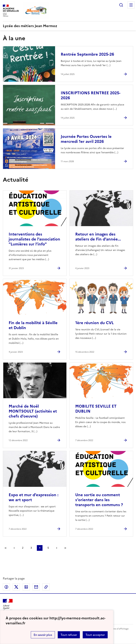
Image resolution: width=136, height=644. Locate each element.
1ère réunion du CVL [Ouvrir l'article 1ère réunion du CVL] (94, 323)
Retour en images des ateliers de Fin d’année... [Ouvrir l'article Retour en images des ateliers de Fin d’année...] (98, 237)
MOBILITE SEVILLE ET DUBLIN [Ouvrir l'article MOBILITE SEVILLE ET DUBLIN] (96, 409)
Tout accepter (95, 635)
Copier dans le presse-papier (46, 587)
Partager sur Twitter (16, 587)
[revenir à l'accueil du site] (68, 26)
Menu (131, 5)
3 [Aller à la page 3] (31, 548)
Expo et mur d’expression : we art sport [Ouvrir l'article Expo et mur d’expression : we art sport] (34, 497)
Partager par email (36, 587)
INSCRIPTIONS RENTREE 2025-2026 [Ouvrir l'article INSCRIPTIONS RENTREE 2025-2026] (91, 95)
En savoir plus (43, 635)
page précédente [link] (14, 548)
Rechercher (121, 5)
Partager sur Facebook (6, 587)
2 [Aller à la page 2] (23, 548)
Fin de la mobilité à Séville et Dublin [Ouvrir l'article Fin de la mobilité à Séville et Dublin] (33, 325)
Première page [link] (6, 548)
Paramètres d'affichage (117, 629)
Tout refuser (69, 635)
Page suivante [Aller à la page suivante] (57, 548)
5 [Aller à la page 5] (48, 548)
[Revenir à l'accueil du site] (8, 605)
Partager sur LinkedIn (26, 587)
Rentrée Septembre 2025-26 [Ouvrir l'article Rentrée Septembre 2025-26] (87, 54)
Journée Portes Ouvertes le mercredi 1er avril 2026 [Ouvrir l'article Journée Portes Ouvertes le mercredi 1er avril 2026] (86, 139)
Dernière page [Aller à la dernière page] (65, 548)
